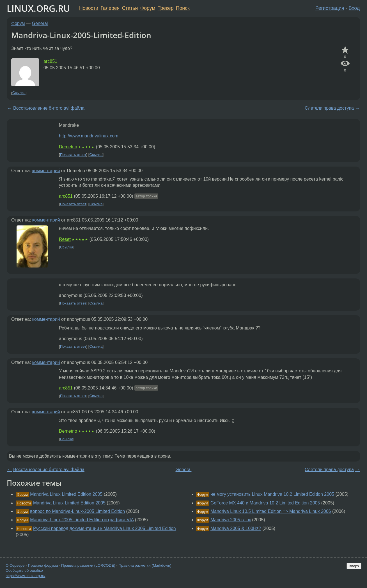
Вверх (354, 566)
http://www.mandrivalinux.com (89, 136)
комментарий (46, 171)
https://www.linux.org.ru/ (25, 576)
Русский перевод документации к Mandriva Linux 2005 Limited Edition (105, 528)
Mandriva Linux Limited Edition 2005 (66, 494)
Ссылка (19, 93)
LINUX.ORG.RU (38, 8)
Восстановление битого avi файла (49, 108)
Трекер (166, 8)
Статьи (130, 8)
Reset (65, 239)
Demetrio (68, 147)
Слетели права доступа (329, 108)
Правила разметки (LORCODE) (88, 565)
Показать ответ (73, 155)
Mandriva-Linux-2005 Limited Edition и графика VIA (82, 520)
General (40, 23)
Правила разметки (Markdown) (145, 565)
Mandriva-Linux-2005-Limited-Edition (81, 35)
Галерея (110, 8)
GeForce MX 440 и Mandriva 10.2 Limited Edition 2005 (265, 503)
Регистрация (330, 8)
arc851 (50, 61)
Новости (89, 8)
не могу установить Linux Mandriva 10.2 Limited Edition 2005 (272, 494)
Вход (354, 8)
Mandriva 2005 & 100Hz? (236, 528)
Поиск (183, 8)
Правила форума (43, 565)
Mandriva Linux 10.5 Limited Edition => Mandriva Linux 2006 (271, 511)
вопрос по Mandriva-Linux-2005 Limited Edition (77, 511)
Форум (148, 8)
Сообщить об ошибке (24, 570)
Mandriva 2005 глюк (231, 520)
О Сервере (15, 565)
